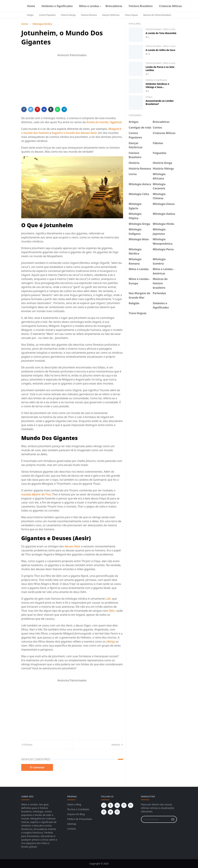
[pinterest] (124, 805)
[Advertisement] (72, 83)
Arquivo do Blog (76, 814)
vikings (110, 641)
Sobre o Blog (74, 804)
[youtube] (131, 805)
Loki (108, 599)
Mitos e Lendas (170, 29)
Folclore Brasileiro (154, 29)
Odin (111, 611)
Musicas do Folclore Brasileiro (157, 15)
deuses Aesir (73, 546)
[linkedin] (117, 805)
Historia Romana (89, 15)
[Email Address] (155, 819)
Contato (72, 829)
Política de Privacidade (80, 819)
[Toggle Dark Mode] (193, 6)
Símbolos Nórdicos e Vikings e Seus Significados (158, 87)
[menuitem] (31, 6)
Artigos (30, 15)
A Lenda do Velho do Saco (161, 50)
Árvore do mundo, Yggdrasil (104, 122)
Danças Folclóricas (111, 15)
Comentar (37, 767)
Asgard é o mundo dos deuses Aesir (74, 133)
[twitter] (110, 812)
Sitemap (72, 824)
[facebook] (186, 6)
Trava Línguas (131, 15)
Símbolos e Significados (156, 80)
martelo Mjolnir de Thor (36, 494)
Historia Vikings (68, 15)
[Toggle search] (196, 6)
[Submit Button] (173, 819)
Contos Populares (47, 15)
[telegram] (104, 805)
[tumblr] (110, 805)
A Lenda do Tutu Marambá (161, 33)
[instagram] (189, 6)
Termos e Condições (78, 809)
